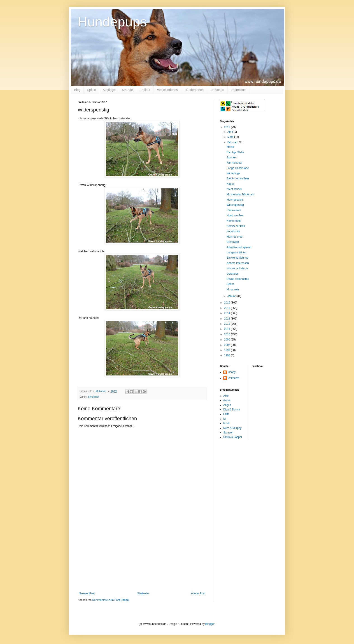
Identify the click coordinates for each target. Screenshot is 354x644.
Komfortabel (234, 221)
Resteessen (234, 210)
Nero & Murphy (232, 428)
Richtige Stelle (235, 152)
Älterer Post (198, 593)
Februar (232, 142)
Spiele (92, 90)
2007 (228, 345)
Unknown (233, 378)
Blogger (210, 624)
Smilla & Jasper (233, 437)
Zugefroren (233, 231)
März (231, 137)
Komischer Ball (236, 226)
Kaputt (231, 184)
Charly (232, 372)
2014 (228, 313)
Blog (77, 90)
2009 (228, 340)
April (230, 132)
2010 (228, 334)
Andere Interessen (238, 263)
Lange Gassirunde (238, 168)
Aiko (226, 396)
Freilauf (145, 90)
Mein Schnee (235, 237)
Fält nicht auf (234, 163)
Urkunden (217, 90)
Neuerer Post (87, 593)
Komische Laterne (238, 268)
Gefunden (233, 274)
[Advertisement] (142, 558)
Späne (231, 284)
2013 (228, 319)
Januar (232, 296)
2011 (228, 329)
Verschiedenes (167, 90)
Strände (127, 90)
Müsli (226, 423)
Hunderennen (194, 90)
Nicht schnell (234, 189)
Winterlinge (233, 173)
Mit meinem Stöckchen (240, 195)
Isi (225, 419)
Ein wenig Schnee (238, 258)
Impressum (239, 90)
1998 (228, 355)
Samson (228, 433)
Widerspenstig (235, 205)
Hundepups (112, 22)
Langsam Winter (236, 253)
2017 (228, 127)
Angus (227, 405)
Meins (230, 147)
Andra (227, 400)
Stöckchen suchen (238, 178)
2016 (228, 303)
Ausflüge (109, 90)
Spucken (232, 158)
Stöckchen (94, 397)
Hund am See (235, 215)
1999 (228, 350)
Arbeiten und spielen (239, 247)
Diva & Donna (232, 410)
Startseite (143, 593)
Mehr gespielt (235, 200)
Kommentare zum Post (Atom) (111, 600)
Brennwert (233, 242)
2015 (228, 308)
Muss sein (233, 290)
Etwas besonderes (238, 279)
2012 (228, 324)
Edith (226, 414)
